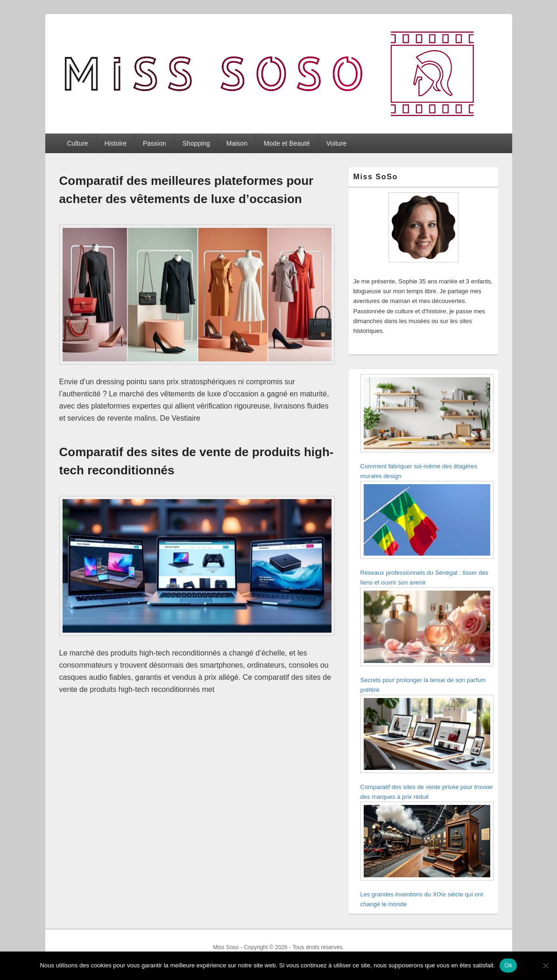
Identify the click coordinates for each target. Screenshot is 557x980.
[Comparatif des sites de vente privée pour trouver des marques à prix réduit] (427, 736)
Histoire (116, 143)
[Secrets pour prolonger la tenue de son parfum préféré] (427, 628)
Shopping (196, 143)
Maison (237, 143)
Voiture (337, 143)
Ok (508, 965)
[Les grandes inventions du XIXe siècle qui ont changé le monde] (427, 843)
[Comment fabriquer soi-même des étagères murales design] (427, 415)
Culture (77, 143)
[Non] (545, 966)
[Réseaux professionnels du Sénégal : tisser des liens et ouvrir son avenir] (427, 521)
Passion (155, 143)
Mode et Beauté (287, 143)
